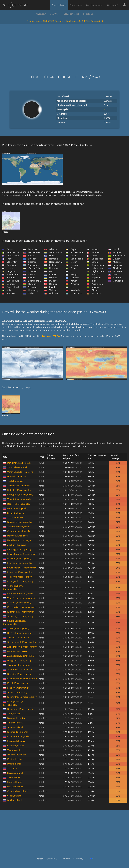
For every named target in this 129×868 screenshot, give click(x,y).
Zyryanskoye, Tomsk (17, 467)
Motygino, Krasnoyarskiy (19, 660)
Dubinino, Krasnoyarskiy (19, 490)
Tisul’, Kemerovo (15, 481)
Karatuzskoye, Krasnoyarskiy (21, 607)
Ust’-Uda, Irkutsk (15, 787)
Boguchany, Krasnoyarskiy (20, 709)
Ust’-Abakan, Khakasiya (19, 540)
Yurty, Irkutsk (14, 714)
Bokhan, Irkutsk (15, 800)
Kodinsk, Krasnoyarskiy (19, 736)
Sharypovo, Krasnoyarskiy (20, 495)
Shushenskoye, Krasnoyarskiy (22, 568)
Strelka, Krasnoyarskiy (18, 628)
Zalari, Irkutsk (14, 777)
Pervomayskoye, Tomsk (19, 463)
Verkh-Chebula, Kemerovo (20, 472)
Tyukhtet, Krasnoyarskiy (19, 499)
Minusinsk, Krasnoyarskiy (20, 563)
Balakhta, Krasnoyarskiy (19, 558)
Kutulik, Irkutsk (14, 782)
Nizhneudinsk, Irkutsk (18, 732)
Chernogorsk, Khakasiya (19, 531)
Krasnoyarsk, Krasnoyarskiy (21, 612)
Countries (55, 14)
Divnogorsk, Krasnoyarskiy (20, 581)
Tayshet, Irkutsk (15, 723)
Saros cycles (76, 5)
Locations (88, 14)
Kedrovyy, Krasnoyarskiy (19, 549)
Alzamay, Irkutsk (15, 727)
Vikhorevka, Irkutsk (17, 755)
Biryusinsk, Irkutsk (16, 718)
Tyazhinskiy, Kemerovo (18, 486)
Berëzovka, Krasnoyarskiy (20, 633)
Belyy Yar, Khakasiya (17, 536)
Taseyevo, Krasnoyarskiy (19, 665)
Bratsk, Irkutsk (14, 764)
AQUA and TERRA (51, 336)
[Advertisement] (64, 46)
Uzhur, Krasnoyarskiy (18, 508)
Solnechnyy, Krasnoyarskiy (20, 616)
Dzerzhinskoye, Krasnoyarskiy (22, 679)
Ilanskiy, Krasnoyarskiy (18, 688)
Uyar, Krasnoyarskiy (17, 651)
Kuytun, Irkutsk (15, 759)
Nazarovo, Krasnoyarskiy (20, 522)
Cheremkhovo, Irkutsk (18, 791)
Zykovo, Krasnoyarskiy (18, 638)
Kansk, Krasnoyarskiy (18, 683)
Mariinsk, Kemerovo (17, 476)
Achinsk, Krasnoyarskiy (19, 527)
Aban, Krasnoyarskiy (17, 692)
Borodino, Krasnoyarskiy (19, 674)
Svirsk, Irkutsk (14, 796)
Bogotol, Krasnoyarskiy (19, 504)
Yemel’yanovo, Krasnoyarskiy (22, 598)
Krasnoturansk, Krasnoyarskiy (22, 554)
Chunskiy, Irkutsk (16, 746)
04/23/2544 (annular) (85, 21)
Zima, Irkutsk (14, 768)
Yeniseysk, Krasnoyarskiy (19, 577)
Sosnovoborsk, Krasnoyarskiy (22, 642)
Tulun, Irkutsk (14, 750)
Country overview (95, 5)
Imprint (67, 859)
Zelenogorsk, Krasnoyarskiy (21, 656)
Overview (41, 14)
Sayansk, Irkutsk (15, 773)
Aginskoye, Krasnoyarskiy (20, 670)
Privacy (80, 859)
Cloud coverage (71, 14)
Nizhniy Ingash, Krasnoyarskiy (22, 697)
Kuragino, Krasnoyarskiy (19, 603)
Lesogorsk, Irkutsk (16, 741)
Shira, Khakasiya (15, 513)
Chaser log (112, 5)
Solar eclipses (59, 5)
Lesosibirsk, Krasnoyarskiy (20, 593)
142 (106, 109)
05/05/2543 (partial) (43, 21)
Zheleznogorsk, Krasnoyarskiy (22, 647)
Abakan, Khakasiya (17, 545)
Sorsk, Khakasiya (16, 517)
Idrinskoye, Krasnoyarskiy (20, 572)
